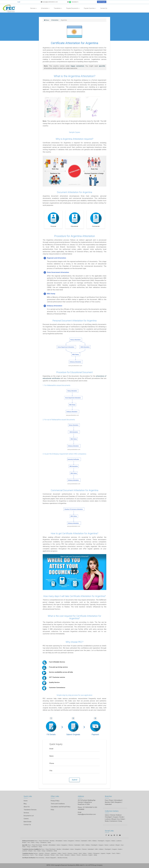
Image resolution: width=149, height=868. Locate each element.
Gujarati (103, 853)
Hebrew (73, 855)
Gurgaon (101, 845)
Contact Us (104, 8)
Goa (29, 842)
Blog (25, 804)
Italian (85, 853)
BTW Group (93, 865)
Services (33, 8)
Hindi (80, 853)
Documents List (29, 816)
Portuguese (96, 853)
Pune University (40, 858)
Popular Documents (73, 8)
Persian (53, 855)
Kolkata (94, 841)
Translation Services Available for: (32, 849)
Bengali (41, 855)
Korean (75, 853)
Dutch (32, 855)
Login (19, 2)
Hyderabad (84, 841)
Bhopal (24, 842)
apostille (102, 66)
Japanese (53, 853)
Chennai (77, 841)
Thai (36, 855)
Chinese (47, 853)
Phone (52, 763)
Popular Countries (90, 8)
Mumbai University (63, 858)
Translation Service (28, 853)
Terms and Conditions (58, 804)
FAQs (52, 810)
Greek (62, 855)
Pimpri (111, 800)
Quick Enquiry (102, 2)
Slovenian (84, 855)
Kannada (47, 855)
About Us (27, 807)
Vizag (37, 842)
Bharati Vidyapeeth (51, 858)
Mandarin (67, 855)
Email (51, 749)
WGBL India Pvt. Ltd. (82, 865)
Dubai (33, 842)
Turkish (90, 853)
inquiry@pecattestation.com (49, 2)
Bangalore (71, 841)
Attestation (45, 8)
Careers (26, 819)
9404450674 (73, 2)
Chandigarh (101, 841)
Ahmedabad (118, 800)
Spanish (41, 853)
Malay (95, 855)
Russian (70, 853)
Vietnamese (25, 855)
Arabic (59, 853)
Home (26, 801)
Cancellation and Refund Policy (60, 807)
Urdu (57, 855)
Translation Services (30, 810)
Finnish (78, 855)
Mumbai (52, 841)
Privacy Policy (55, 801)
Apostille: (25, 845)
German (36, 853)
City (51, 771)
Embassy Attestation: (28, 841)
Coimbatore (43, 842)
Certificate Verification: (29, 858)
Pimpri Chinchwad (44, 841)
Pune (106, 800)
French (64, 853)
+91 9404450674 (88, 807)
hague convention (77, 66)
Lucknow (25, 851)
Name (51, 756)
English (90, 855)
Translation (58, 8)
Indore (65, 841)
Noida (49, 842)
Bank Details (28, 822)
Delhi (90, 841)
